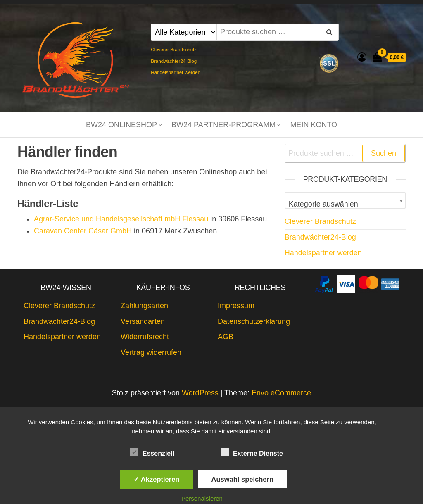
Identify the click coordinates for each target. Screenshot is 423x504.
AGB (226, 337)
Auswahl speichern (242, 479)
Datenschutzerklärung (254, 321)
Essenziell (152, 452)
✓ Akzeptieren (157, 479)
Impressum (236, 306)
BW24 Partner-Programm (223, 125)
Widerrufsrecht (145, 337)
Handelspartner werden (176, 72)
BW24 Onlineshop (121, 125)
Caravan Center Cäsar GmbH (83, 231)
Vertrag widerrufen (151, 352)
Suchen (384, 153)
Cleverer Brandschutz (174, 50)
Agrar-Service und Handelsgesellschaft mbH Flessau (121, 219)
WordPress (200, 393)
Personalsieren (202, 498)
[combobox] (345, 200)
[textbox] (345, 204)
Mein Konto (314, 125)
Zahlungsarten (144, 306)
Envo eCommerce (281, 393)
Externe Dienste (252, 452)
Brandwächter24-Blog (174, 61)
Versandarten (143, 321)
